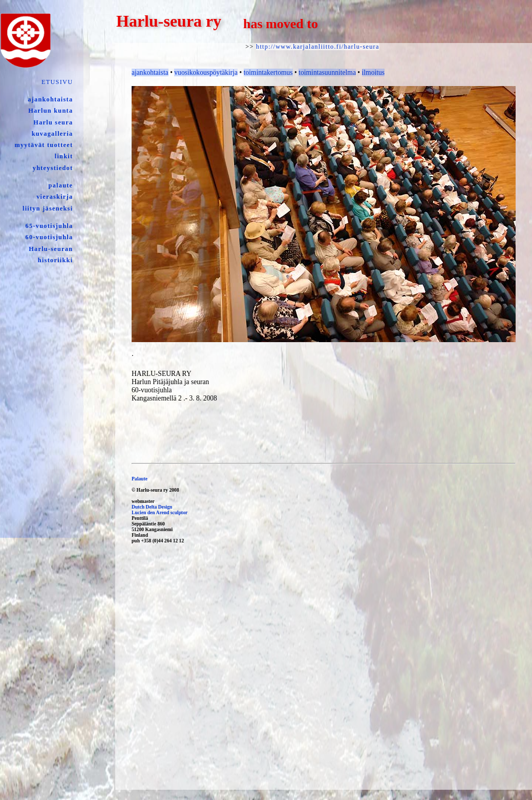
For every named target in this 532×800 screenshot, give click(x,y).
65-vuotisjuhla (49, 226)
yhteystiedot (53, 168)
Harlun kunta (50, 111)
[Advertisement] (262, 692)
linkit (64, 156)
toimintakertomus (268, 72)
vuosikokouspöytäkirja (206, 72)
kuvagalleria (52, 134)
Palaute (140, 479)
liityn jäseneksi (48, 208)
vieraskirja (55, 197)
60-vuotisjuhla (49, 237)
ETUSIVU (57, 82)
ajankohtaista (50, 99)
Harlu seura (53, 122)
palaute (61, 185)
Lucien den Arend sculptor (159, 512)
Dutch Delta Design (152, 507)
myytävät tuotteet (44, 145)
